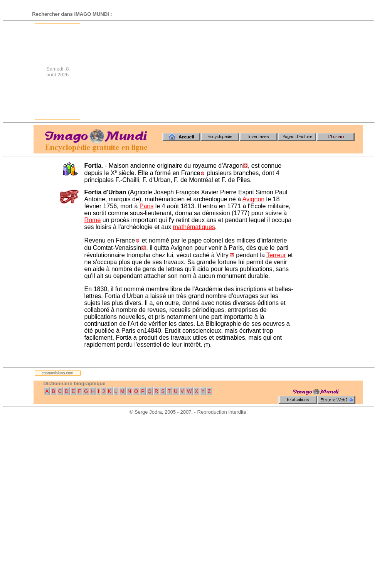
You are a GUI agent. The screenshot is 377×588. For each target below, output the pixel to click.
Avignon (254, 199)
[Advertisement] (303, 72)
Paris (146, 206)
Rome (93, 220)
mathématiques (194, 227)
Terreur (276, 255)
